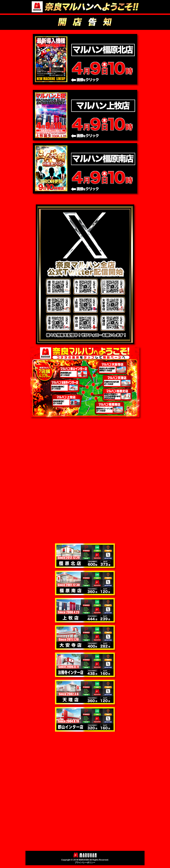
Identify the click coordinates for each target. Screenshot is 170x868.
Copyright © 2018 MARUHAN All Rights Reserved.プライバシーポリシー (85, 861)
